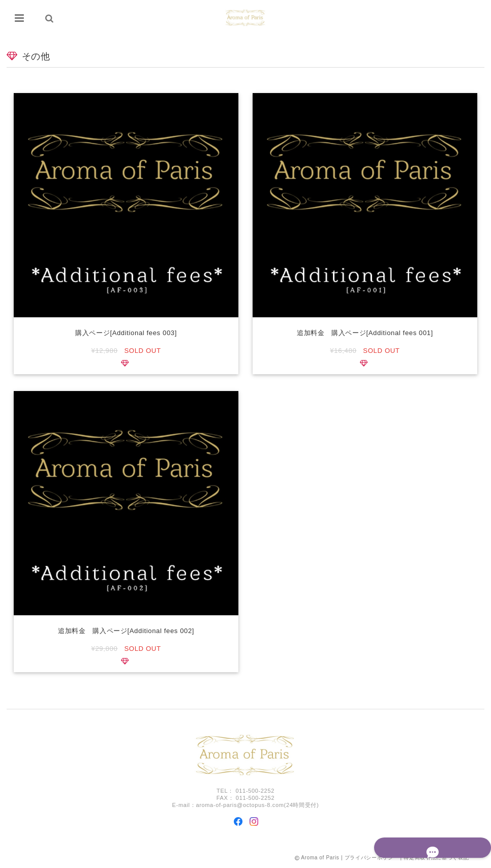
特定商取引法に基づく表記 (436, 859)
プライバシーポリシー (372, 859)
